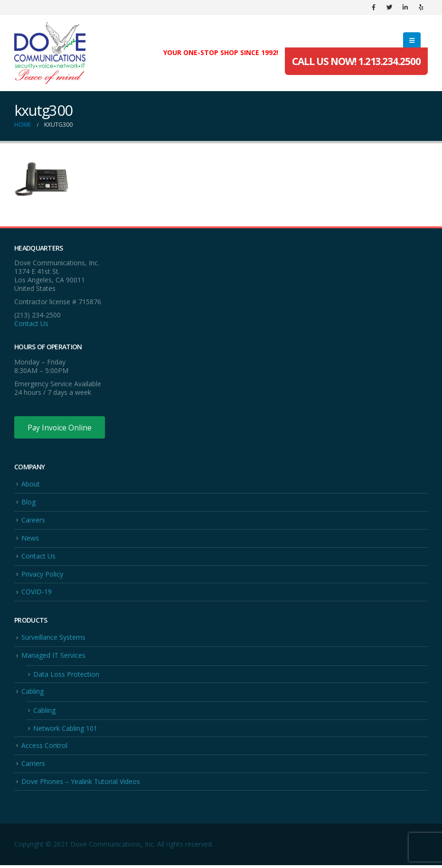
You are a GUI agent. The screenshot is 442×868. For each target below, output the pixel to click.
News (30, 539)
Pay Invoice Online (61, 428)
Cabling (33, 694)
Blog (28, 503)
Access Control (44, 748)
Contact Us (31, 323)
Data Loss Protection (66, 676)
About (31, 484)
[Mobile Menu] (412, 40)
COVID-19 (37, 593)
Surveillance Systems (53, 639)
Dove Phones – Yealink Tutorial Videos (81, 784)
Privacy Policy (42, 575)
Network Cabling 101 (65, 731)
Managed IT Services (53, 657)
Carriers (33, 766)
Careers (33, 521)
